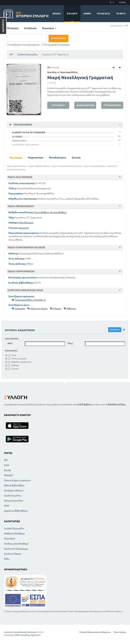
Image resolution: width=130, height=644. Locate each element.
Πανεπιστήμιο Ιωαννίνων (17, 480)
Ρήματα (57, 309)
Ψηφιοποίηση (36, 158)
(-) (127, 26)
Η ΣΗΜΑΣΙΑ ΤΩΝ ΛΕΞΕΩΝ (25, 145)
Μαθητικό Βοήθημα (14, 534)
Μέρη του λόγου (39, 309)
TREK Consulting (22, 635)
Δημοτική (24, 228)
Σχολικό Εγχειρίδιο (28, 54)
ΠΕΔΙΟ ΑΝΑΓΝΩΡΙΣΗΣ (16, 166)
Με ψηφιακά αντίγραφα (56, 45)
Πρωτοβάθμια (41, 212)
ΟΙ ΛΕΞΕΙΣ (17, 137)
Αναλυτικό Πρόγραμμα (16, 549)
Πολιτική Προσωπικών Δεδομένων (95, 632)
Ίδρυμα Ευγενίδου (14, 501)
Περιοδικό (10, 539)
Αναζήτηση (30, 28)
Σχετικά (76, 158)
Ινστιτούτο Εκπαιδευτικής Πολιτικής (20, 632)
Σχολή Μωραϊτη (12, 496)
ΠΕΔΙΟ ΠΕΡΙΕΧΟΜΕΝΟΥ (39, 166)
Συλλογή (72, 13)
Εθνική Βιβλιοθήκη (14, 485)
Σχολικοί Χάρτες (13, 554)
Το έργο (121, 13)
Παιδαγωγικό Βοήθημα (16, 544)
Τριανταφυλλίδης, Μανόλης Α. (30, 300)
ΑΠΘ (7, 506)
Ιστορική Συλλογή (32, 14)
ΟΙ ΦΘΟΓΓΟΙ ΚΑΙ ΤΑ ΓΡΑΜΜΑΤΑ (29, 132)
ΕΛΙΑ (7, 465)
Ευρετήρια (49, 28)
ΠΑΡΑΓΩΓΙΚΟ (19, 141)
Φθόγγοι (71, 309)
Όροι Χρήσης (120, 632)
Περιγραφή (16, 158)
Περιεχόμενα (23, 125)
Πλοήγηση (13, 28)
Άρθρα (87, 13)
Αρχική (57, 13)
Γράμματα (20, 309)
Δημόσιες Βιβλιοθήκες (16, 511)
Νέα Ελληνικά (26, 223)
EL (112, 2)
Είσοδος (123, 2)
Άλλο (7, 559)
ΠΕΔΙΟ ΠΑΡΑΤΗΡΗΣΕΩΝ (94, 166)
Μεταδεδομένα (58, 158)
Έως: (70, 343)
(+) (125, 26)
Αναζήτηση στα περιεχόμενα (23, 45)
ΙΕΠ (11, 54)
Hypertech (36, 635)
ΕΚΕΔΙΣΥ (9, 475)
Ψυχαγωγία (104, 13)
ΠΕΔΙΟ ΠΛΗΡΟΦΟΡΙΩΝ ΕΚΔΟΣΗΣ (66, 166)
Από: (10, 343)
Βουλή (7, 470)
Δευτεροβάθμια (58, 212)
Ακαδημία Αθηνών (14, 491)
